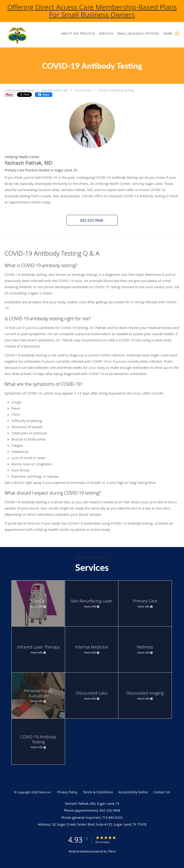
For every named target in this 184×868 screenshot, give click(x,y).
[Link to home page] (25, 36)
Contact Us (162, 792)
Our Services (83, 90)
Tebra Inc (45, 792)
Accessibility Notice (133, 792)
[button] (177, 33)
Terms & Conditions (98, 792)
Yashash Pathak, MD (55, 90)
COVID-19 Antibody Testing (116, 90)
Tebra (112, 851)
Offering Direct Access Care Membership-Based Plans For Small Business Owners (92, 11)
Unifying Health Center (20, 90)
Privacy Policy (67, 792)
